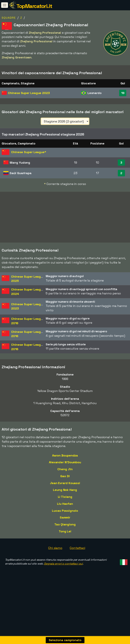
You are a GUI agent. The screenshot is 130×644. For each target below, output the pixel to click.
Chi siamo (55, 561)
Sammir (65, 531)
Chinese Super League (29, 93)
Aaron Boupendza (65, 469)
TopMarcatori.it (34, 6)
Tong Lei (65, 544)
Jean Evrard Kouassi (65, 496)
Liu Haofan (65, 517)
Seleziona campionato (65, 640)
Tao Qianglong (65, 538)
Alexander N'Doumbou (65, 476)
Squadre (9, 18)
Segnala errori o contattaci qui (63, 577)
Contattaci (77, 561)
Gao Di (65, 489)
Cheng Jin (65, 482)
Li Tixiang (65, 510)
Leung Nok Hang (65, 503)
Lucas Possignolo (65, 524)
